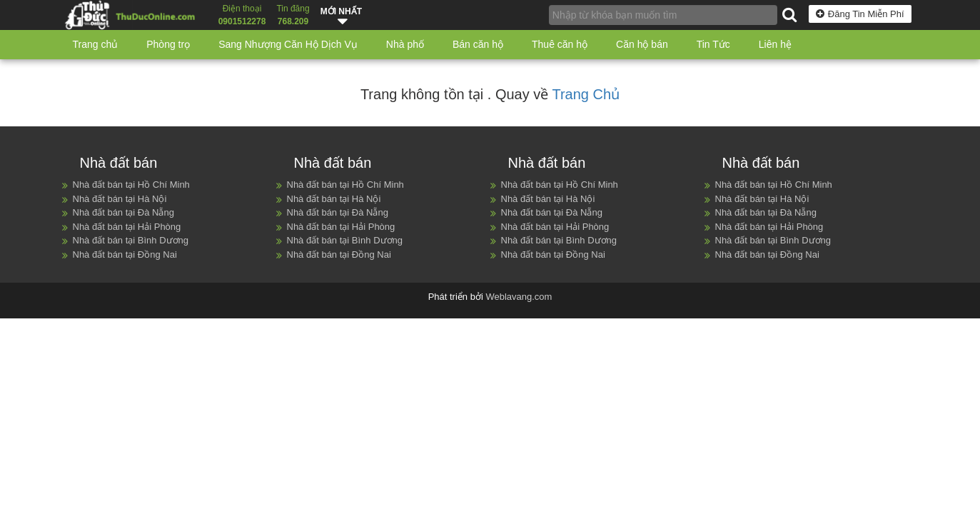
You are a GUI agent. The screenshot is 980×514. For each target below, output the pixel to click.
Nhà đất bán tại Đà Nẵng (123, 212)
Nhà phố (405, 44)
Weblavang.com (519, 297)
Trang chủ (96, 44)
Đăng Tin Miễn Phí (860, 14)
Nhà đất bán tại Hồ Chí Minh (131, 185)
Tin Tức (713, 44)
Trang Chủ (586, 94)
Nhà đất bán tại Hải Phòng (127, 227)
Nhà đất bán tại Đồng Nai (125, 255)
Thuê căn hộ (560, 44)
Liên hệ (775, 44)
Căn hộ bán (642, 44)
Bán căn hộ (478, 44)
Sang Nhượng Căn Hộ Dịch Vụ (288, 44)
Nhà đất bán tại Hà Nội (120, 199)
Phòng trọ (168, 44)
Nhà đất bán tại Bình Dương (131, 240)
